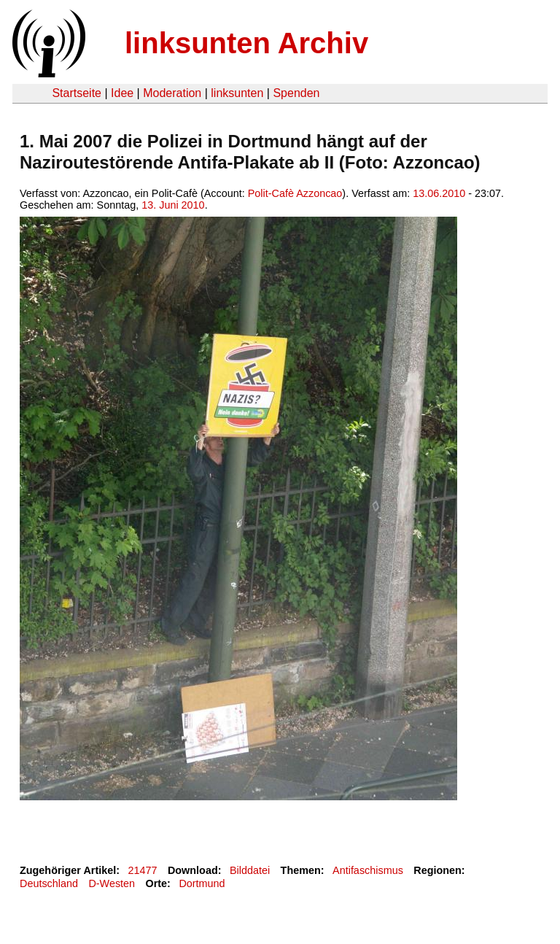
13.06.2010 (439, 193)
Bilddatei (250, 870)
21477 (143, 870)
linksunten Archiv (246, 43)
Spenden (296, 93)
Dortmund (202, 883)
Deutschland (49, 883)
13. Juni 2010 (173, 205)
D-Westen (112, 883)
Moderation (172, 93)
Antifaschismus (368, 870)
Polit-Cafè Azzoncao (295, 193)
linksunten (237, 93)
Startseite (77, 93)
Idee (122, 93)
